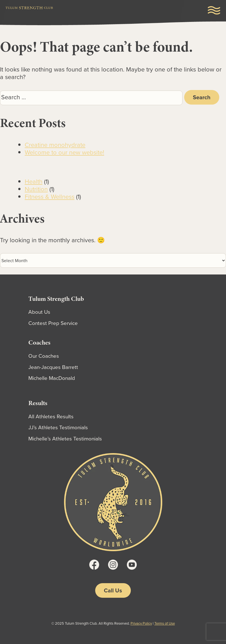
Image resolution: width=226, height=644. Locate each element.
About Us (39, 312)
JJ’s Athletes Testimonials (58, 427)
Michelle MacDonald (52, 378)
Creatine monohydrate (55, 145)
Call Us (113, 590)
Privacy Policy (141, 623)
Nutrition (36, 189)
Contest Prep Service (53, 323)
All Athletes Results (51, 416)
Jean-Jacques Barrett (53, 367)
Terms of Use (165, 623)
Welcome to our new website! (64, 152)
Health (34, 182)
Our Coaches (44, 356)
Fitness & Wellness (50, 197)
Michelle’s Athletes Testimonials (65, 439)
